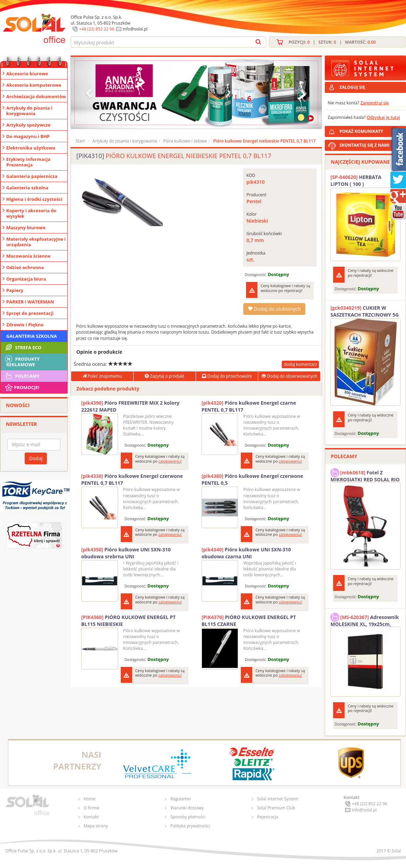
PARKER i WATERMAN (30, 302)
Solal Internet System (278, 799)
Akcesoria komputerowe (34, 85)
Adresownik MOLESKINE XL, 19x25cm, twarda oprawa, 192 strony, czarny (365, 620)
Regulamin (181, 799)
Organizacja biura (26, 279)
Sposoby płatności (188, 817)
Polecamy (22, 376)
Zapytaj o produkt (164, 376)
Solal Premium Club (276, 808)
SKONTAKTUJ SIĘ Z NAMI (364, 145)
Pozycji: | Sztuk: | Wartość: (332, 42)
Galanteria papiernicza (32, 176)
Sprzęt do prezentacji (30, 313)
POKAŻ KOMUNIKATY (371, 130)
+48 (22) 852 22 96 (97, 29)
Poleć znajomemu (102, 376)
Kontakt (91, 817)
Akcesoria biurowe (27, 74)
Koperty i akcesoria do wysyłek (31, 213)
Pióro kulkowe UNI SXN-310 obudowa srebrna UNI (126, 553)
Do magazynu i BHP (28, 136)
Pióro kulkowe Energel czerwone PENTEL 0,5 (252, 479)
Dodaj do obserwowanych (289, 376)
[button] (90, 93)
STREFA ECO (23, 347)
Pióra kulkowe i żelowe (185, 141)
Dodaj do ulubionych (274, 309)
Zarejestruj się (375, 103)
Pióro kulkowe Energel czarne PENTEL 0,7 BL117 (249, 406)
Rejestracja (268, 817)
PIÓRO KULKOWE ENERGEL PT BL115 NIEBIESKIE (128, 621)
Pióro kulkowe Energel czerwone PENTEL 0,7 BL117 (132, 479)
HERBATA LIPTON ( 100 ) (356, 181)
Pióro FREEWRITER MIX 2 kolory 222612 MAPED (130, 406)
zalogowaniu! (170, 461)
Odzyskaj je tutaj (383, 117)
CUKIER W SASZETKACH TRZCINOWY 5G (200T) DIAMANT (365, 311)
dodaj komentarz (300, 364)
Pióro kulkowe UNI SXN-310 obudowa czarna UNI (246, 553)
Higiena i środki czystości (34, 199)
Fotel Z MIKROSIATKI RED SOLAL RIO (365, 475)
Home (90, 799)
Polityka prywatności (190, 826)
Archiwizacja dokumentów (36, 96)
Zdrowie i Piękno (25, 325)
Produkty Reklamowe (22, 361)
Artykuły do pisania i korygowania (29, 111)
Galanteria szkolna (27, 188)
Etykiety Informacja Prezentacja (28, 162)
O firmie (91, 808)
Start (80, 141)
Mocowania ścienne (28, 256)
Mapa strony (96, 826)
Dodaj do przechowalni (227, 376)
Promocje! (22, 387)
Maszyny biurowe (26, 227)
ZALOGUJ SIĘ (352, 87)
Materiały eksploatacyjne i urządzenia (36, 242)
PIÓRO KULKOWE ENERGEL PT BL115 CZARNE (249, 621)
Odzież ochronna (25, 267)
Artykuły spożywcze (28, 125)
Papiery (15, 290)
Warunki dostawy (187, 808)
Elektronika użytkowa (31, 148)
